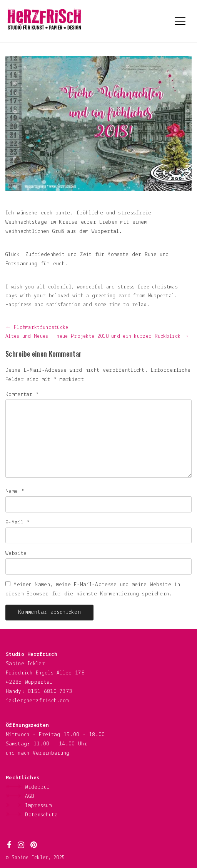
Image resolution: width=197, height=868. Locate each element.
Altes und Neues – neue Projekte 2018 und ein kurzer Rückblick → (97, 336)
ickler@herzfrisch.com (37, 701)
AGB (30, 796)
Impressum (38, 806)
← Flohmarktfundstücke (37, 328)
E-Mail (18, 523)
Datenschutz (41, 815)
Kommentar (22, 395)
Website (16, 554)
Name (15, 491)
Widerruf (37, 787)
